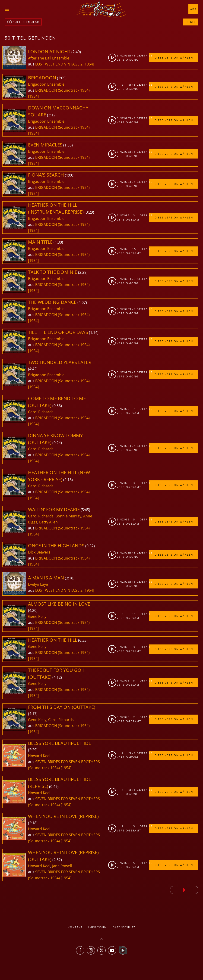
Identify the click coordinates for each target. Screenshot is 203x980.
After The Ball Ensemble (49, 58)
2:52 (57, 860)
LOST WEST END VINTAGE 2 (59, 64)
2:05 (62, 78)
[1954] (89, 64)
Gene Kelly (37, 616)
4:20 (33, 610)
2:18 (68, 480)
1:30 (58, 242)
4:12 (57, 677)
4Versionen (123, 755)
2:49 (76, 52)
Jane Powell (62, 866)
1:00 (70, 175)
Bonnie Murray (68, 516)
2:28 (83, 272)
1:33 (68, 145)
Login (191, 22)
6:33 (83, 640)
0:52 (90, 546)
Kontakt (75, 927)
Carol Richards (41, 412)
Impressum (98, 927)
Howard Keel (39, 756)
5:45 (85, 510)
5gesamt (134, 521)
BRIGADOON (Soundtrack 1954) (62, 90)
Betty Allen (48, 522)
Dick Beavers (39, 552)
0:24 (57, 443)
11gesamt (134, 616)
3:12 (52, 115)
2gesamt (134, 719)
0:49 (54, 787)
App (193, 9)
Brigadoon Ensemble (46, 84)
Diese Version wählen (174, 58)
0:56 (57, 406)
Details (144, 55)
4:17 (33, 714)
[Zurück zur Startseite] (101, 9)
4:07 (82, 302)
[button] (7, 9)
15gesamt (134, 251)
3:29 (89, 212)
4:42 (33, 369)
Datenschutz (124, 927)
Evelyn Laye (38, 584)
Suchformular (23, 22)
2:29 (33, 750)
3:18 (70, 578)
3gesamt (134, 217)
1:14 (94, 333)
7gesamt (134, 411)
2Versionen (123, 87)
